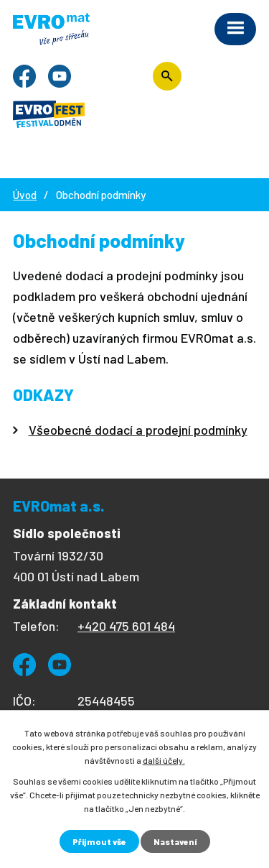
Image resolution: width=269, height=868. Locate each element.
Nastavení (175, 841)
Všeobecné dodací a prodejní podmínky (138, 430)
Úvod (25, 195)
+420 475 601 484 (126, 626)
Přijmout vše (99, 841)
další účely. (164, 760)
